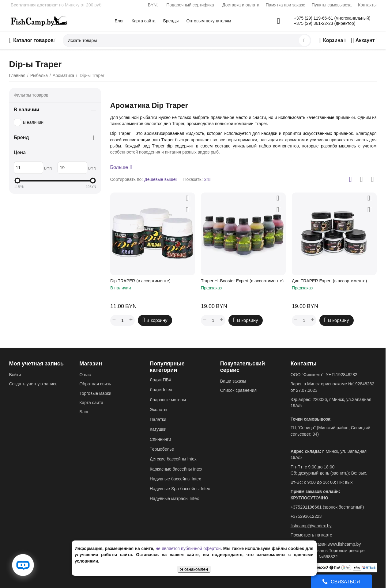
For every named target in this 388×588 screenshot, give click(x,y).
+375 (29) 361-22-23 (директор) (325, 23)
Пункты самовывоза (332, 5)
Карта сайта (144, 21)
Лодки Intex (161, 390)
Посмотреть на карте (311, 535)
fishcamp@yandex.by (311, 526)
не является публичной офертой (188, 548)
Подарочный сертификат (191, 5)
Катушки (158, 429)
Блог (119, 21)
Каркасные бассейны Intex (176, 469)
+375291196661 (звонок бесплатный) (327, 507)
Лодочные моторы (168, 400)
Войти (15, 375)
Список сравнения (238, 390)
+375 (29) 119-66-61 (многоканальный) (332, 18)
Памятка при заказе (286, 5)
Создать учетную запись (33, 384)
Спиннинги (160, 439)
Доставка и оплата (241, 5)
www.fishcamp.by (344, 544)
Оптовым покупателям (209, 21)
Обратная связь (95, 384)
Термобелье (162, 449)
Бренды (171, 21)
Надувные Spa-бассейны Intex (180, 489)
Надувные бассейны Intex (175, 479)
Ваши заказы (233, 381)
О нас (85, 375)
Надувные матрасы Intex (174, 498)
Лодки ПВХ (161, 380)
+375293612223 (306, 516)
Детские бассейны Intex (173, 459)
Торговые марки (95, 393)
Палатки (158, 419)
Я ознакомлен (194, 569)
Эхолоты (158, 410)
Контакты (367, 5)
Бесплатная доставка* (34, 5)
